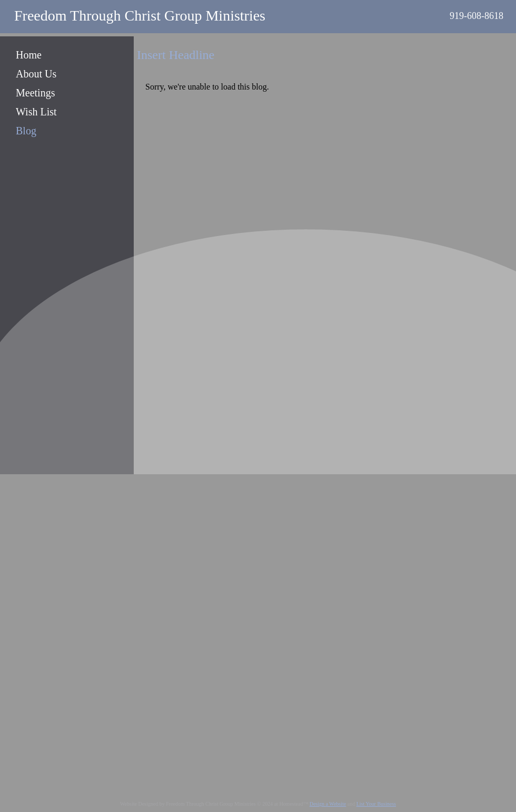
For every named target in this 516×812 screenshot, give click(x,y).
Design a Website (328, 804)
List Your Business (376, 804)
